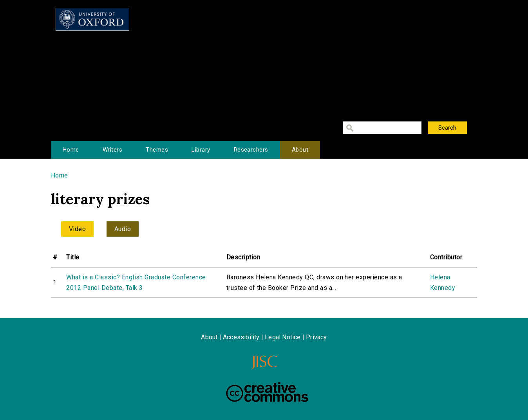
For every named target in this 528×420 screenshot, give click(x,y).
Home (71, 150)
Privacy (316, 337)
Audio (123, 229)
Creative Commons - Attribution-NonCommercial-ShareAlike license (267, 392)
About (300, 150)
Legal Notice (283, 337)
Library (201, 150)
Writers (112, 150)
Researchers (251, 150)
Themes (157, 150)
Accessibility (241, 337)
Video (77, 229)
